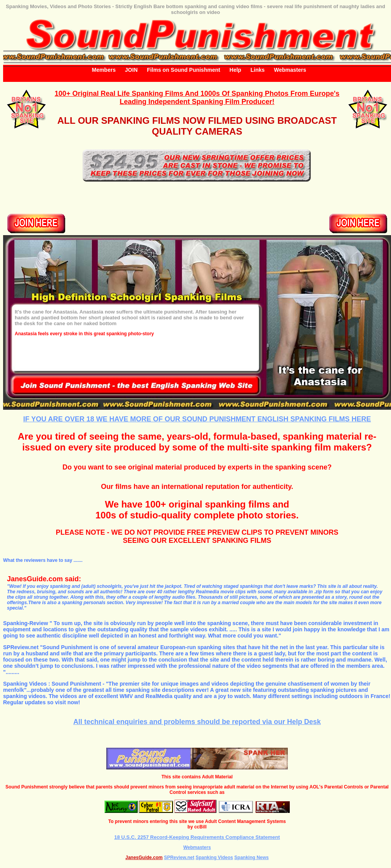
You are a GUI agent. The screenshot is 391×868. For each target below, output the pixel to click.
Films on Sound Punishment (184, 70)
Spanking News (252, 858)
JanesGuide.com (144, 858)
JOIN (131, 70)
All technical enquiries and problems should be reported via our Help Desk (197, 722)
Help (235, 70)
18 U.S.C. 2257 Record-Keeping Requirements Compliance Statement (197, 837)
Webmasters (290, 70)
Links (258, 70)
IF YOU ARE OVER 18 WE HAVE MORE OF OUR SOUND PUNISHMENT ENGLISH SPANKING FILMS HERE (197, 419)
